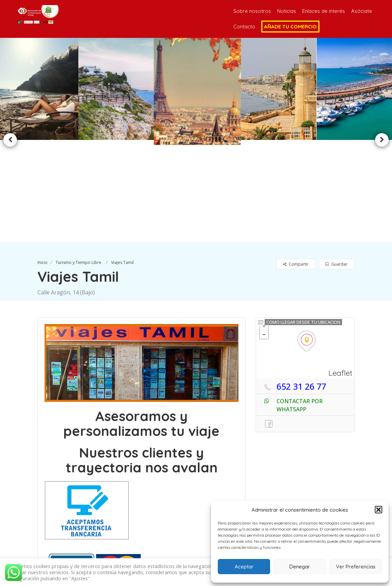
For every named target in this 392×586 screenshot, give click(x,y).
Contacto (244, 27)
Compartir (296, 162)
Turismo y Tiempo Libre (79, 160)
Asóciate (362, 11)
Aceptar (244, 567)
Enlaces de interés (324, 11)
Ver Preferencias (356, 567)
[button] (378, 510)
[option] (117, 89)
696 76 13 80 (153, 542)
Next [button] (382, 89)
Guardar (336, 162)
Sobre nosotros (252, 11)
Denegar (300, 567)
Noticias (287, 11)
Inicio (43, 160)
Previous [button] (10, 89)
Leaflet (341, 271)
